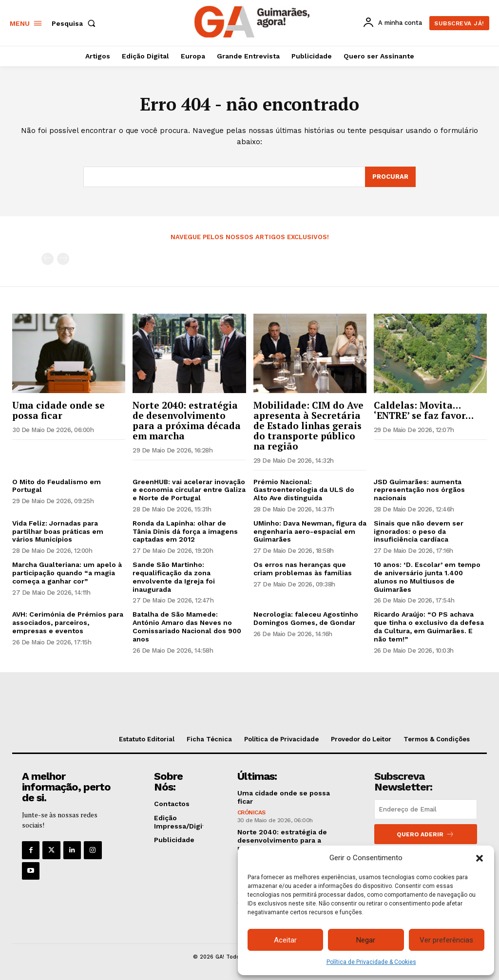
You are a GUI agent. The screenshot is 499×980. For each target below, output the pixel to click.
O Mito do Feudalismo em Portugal (57, 486)
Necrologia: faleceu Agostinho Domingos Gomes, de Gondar (306, 618)
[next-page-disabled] (63, 259)
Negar (366, 940)
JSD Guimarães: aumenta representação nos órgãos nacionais (419, 490)
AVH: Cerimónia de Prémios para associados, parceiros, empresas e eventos (68, 622)
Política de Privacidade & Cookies (371, 962)
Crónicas (251, 812)
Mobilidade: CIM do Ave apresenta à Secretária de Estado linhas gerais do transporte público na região (308, 425)
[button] (480, 858)
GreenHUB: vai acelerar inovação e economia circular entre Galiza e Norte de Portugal (189, 490)
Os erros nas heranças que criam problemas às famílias (303, 569)
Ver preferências (446, 940)
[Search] (390, 177)
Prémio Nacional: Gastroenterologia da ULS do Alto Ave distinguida (304, 490)
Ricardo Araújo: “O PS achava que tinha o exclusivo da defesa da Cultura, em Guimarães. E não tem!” (429, 626)
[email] (426, 809)
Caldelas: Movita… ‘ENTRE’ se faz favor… (424, 410)
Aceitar (285, 940)
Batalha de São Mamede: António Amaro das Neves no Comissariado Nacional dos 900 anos (187, 626)
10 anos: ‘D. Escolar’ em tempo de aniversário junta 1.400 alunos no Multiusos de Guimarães (427, 577)
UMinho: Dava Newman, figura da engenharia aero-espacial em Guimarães (310, 531)
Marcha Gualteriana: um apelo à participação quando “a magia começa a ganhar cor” (67, 573)
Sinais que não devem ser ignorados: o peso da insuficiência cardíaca (419, 531)
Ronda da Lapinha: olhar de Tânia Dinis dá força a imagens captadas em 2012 (185, 531)
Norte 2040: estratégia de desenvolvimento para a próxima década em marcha (187, 420)
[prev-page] (48, 259)
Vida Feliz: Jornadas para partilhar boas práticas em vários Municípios (58, 531)
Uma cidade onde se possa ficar (58, 410)
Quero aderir (425, 834)
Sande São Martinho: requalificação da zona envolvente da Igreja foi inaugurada (174, 577)
